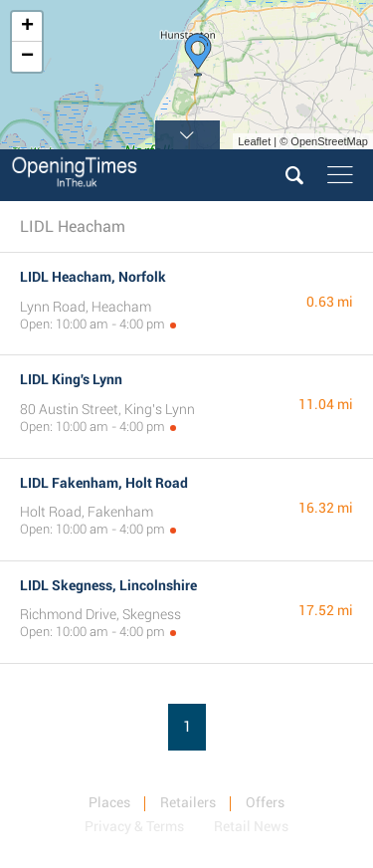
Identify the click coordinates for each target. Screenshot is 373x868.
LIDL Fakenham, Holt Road (104, 483)
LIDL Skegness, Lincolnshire (108, 585)
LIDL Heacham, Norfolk (93, 277)
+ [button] (27, 27)
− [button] (27, 57)
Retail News (251, 826)
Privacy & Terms (134, 826)
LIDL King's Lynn (71, 379)
